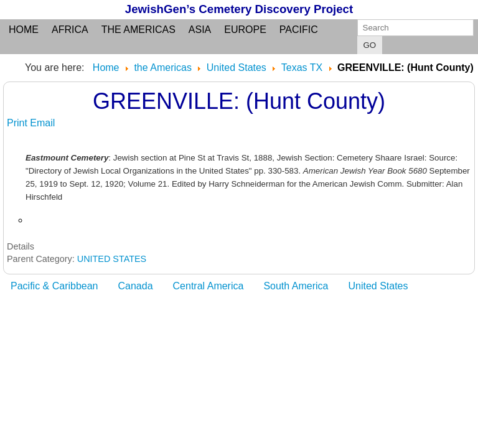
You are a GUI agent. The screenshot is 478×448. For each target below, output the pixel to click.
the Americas (138, 30)
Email (42, 123)
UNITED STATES (112, 259)
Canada (136, 286)
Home (24, 30)
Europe (245, 30)
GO (370, 45)
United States (378, 286)
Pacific (299, 30)
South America (296, 286)
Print (18, 123)
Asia (200, 30)
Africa (70, 30)
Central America (209, 286)
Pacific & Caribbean (54, 286)
